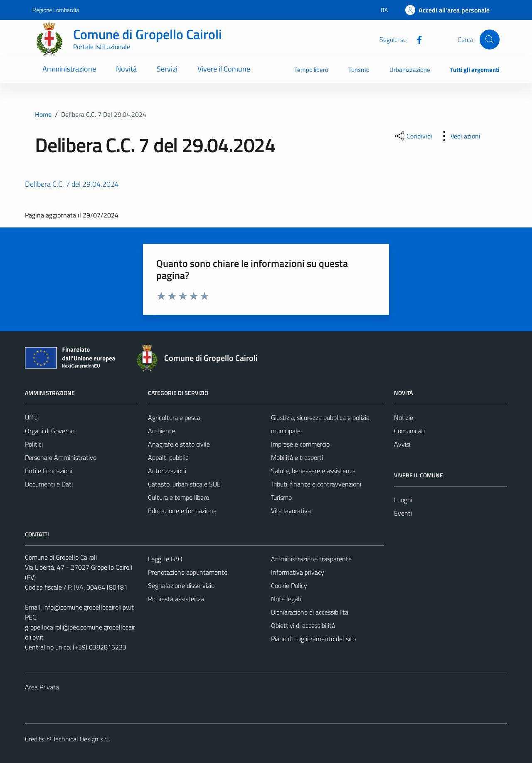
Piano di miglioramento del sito (313, 639)
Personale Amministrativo (61, 457)
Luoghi (403, 500)
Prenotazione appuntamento (188, 572)
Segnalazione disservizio (181, 585)
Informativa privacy (298, 572)
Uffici (32, 417)
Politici (34, 444)
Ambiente (161, 431)
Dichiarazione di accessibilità (310, 612)
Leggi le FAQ (165, 559)
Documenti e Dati (49, 484)
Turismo (359, 70)
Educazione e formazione (182, 511)
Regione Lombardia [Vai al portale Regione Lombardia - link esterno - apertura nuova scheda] (56, 10)
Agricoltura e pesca (174, 417)
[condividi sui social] (413, 136)
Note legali (286, 599)
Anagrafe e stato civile (179, 444)
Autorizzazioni (167, 471)
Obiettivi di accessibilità (303, 625)
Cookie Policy (289, 585)
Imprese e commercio (300, 444)
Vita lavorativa (291, 511)
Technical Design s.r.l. (81, 739)
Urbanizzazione (410, 70)
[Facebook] (416, 39)
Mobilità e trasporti (297, 457)
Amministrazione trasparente (311, 559)
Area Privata (42, 687)
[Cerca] (490, 40)
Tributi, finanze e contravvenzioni (316, 484)
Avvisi (402, 444)
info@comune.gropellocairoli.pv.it (89, 607)
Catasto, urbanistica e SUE (184, 484)
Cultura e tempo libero (179, 497)
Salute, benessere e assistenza (313, 471)
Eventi (403, 513)
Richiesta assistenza (176, 599)
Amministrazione (69, 69)
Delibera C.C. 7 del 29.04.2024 (72, 184)
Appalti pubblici (169, 457)
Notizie (404, 417)
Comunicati (409, 431)
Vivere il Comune (224, 69)
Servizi (167, 69)
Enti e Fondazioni (49, 471)
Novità (126, 69)
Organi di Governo (50, 431)
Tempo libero (311, 70)
